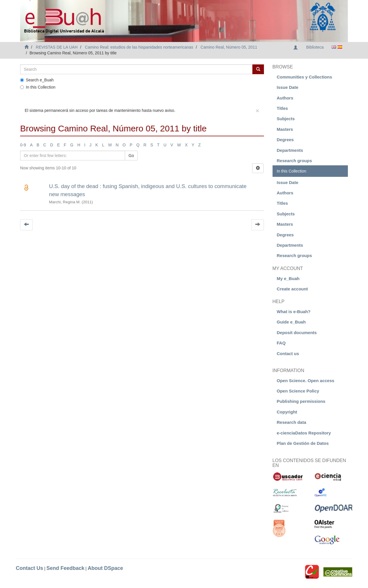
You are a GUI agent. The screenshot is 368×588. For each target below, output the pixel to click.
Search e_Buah (37, 80)
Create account (292, 289)
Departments (290, 150)
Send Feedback (65, 568)
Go (131, 156)
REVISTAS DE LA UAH (57, 47)
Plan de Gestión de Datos (303, 443)
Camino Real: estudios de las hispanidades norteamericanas (139, 47)
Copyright (287, 412)
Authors (285, 98)
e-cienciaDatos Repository (304, 433)
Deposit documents (297, 333)
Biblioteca (315, 47)
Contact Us (29, 568)
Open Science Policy (298, 391)
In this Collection (38, 87)
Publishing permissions (301, 401)
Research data (292, 422)
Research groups (295, 161)
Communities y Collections (305, 77)
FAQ (281, 343)
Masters (285, 129)
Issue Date (288, 87)
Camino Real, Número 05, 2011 (229, 47)
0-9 (23, 145)
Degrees (285, 140)
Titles (282, 108)
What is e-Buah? (294, 312)
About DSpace (105, 568)
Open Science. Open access (306, 381)
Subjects (286, 119)
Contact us (288, 354)
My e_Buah (288, 278)
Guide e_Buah (291, 322)
